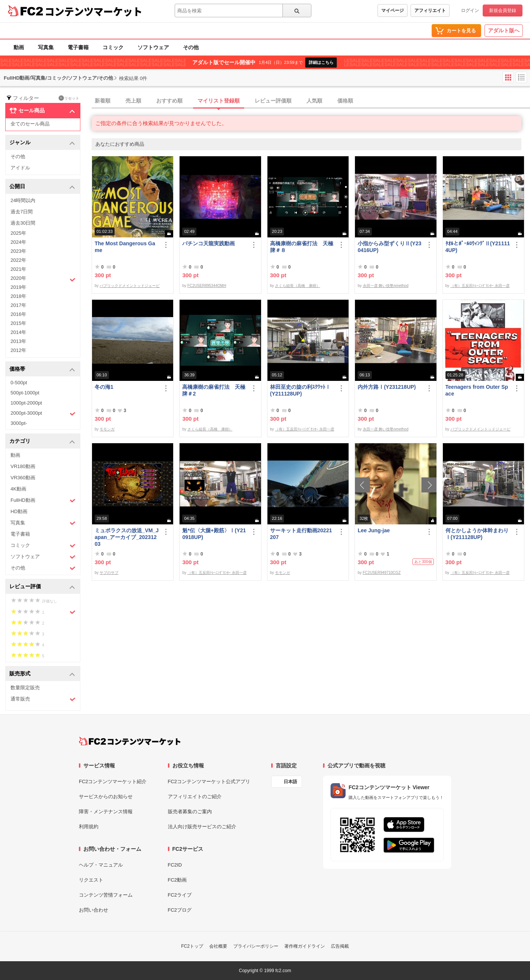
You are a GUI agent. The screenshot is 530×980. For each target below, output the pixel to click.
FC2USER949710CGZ (382, 573)
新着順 (103, 101)
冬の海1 (104, 387)
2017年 (18, 305)
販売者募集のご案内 (190, 812)
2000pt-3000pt (43, 414)
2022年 (18, 260)
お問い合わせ (94, 910)
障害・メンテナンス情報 (106, 812)
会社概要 (218, 946)
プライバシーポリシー (256, 946)
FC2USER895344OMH (207, 286)
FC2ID (175, 865)
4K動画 (18, 489)
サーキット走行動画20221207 (301, 534)
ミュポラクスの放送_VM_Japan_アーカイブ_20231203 (127, 537)
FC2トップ (192, 946)
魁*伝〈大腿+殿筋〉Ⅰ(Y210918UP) (214, 534)
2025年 (18, 233)
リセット (69, 98)
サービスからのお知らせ (106, 797)
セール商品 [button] (42, 111)
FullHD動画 (43, 501)
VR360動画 (23, 478)
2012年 (18, 350)
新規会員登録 (503, 11)
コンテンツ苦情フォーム (106, 895)
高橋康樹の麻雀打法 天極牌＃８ (302, 247)
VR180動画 (23, 466)
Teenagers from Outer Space (477, 390)
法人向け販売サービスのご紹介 (202, 827)
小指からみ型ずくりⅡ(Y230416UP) (390, 247)
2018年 (18, 296)
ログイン (470, 11)
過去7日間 (22, 212)
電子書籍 (78, 47)
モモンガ (107, 429)
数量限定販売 (25, 688)
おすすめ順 (169, 101)
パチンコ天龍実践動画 (208, 243)
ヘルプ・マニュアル (101, 865)
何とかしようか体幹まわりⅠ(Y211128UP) (477, 534)
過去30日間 (23, 223)
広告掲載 (340, 946)
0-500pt (19, 383)
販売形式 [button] (42, 674)
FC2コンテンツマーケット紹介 (113, 781)
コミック (113, 47)
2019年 (18, 287)
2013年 (18, 341)
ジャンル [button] (42, 143)
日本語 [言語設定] (290, 782)
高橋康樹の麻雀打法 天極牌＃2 (214, 390)
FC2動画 (177, 880)
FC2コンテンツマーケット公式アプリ (209, 781)
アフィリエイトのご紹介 (195, 797)
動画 (19, 47)
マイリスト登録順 (219, 101)
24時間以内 (23, 200)
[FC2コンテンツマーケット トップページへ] (130, 741)
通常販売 (43, 699)
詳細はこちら (321, 62)
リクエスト (91, 880)
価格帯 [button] (42, 369)
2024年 (18, 242)
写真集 (46, 47)
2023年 (18, 251)
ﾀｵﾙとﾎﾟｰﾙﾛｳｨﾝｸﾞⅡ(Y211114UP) (478, 247)
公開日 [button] (42, 187)
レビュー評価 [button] (42, 587)
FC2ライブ (180, 895)
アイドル (20, 168)
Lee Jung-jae (374, 530)
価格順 (345, 101)
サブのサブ (109, 573)
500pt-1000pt (25, 393)
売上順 (133, 101)
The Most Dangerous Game (125, 247)
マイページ (393, 11)
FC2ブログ (180, 910)
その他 (191, 47)
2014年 (18, 332)
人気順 (314, 101)
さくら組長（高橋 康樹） (297, 286)
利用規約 (89, 827)
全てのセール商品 (30, 124)
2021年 (18, 269)
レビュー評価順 (273, 101)
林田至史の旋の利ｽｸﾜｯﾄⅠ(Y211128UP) (300, 390)
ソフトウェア (153, 47)
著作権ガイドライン (305, 946)
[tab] (311, 101)
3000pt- (19, 423)
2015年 (18, 323)
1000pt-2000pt (26, 403)
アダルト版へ (504, 30)
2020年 (43, 279)
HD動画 (19, 511)
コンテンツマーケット (94, 11)
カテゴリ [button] (42, 442)
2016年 (18, 314)
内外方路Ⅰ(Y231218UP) (387, 387)
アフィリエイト (430, 11)
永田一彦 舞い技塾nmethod (386, 286)
